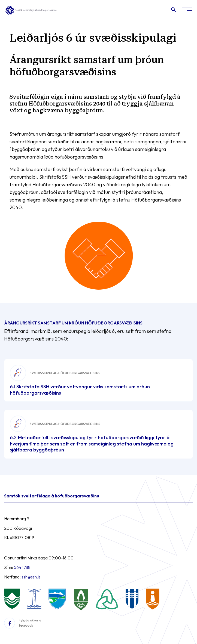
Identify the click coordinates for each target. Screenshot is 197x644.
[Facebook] (10, 623)
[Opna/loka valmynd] (187, 10)
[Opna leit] (173, 11)
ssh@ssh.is (31, 577)
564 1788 (22, 567)
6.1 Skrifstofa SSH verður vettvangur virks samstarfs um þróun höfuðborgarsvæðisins (80, 390)
